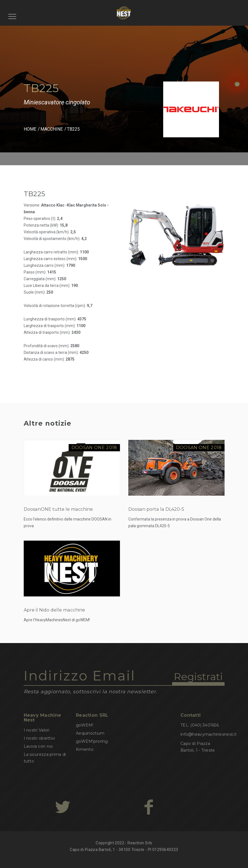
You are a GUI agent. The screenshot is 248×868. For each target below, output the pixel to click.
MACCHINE (52, 129)
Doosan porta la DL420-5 (156, 509)
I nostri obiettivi (39, 738)
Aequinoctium (90, 733)
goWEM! (85, 725)
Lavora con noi (38, 746)
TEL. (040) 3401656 (200, 725)
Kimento (85, 749)
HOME (30, 129)
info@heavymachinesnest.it (209, 734)
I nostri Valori (37, 730)
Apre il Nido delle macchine (54, 610)
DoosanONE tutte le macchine (58, 509)
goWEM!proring (92, 741)
